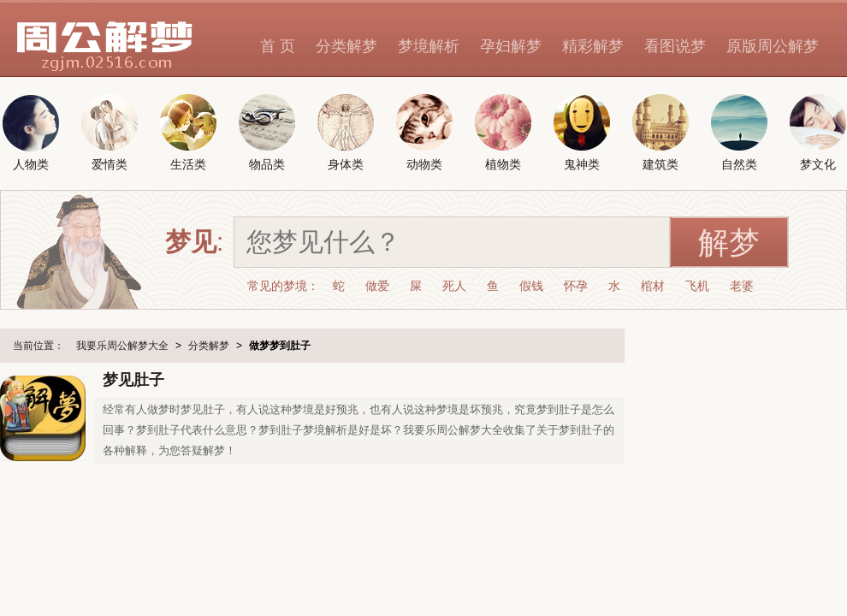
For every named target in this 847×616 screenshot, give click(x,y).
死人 (454, 286)
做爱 (377, 286)
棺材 (653, 286)
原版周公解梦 (773, 46)
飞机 (697, 286)
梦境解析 (429, 46)
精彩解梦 (593, 46)
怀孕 (576, 286)
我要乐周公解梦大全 (122, 346)
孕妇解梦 (511, 46)
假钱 (531, 286)
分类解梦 (346, 46)
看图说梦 (675, 46)
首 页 (278, 46)
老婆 (742, 286)
